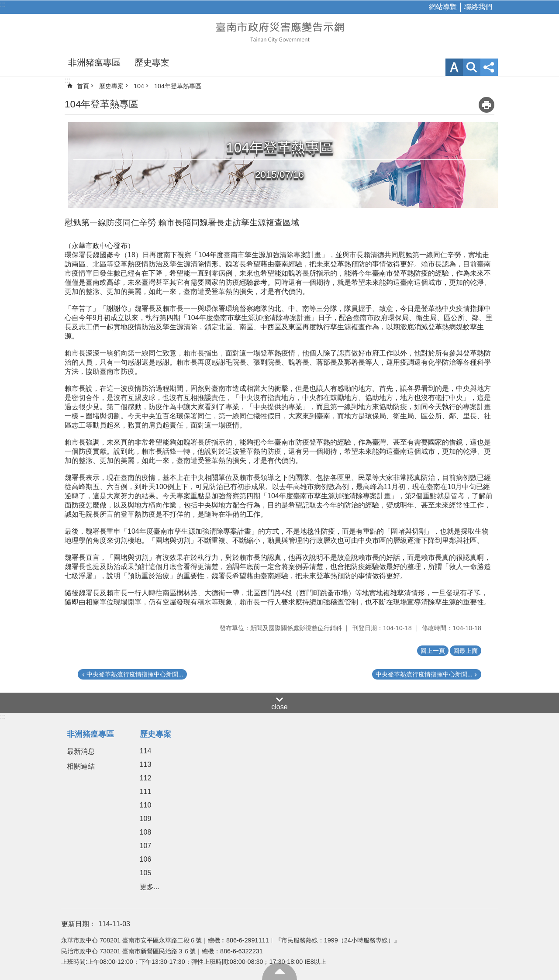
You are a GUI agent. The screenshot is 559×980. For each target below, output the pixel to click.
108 (146, 832)
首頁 (83, 86)
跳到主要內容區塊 (5, 5)
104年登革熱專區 (178, 86)
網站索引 (472, 67)
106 (146, 859)
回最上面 (279, 971)
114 (146, 751)
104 (139, 86)
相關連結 (81, 766)
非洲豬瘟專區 (94, 62)
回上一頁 (433, 651)
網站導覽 (443, 7)
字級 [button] (454, 67)
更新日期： (79, 924)
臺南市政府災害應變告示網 (279, 31)
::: (3, 4)
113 (146, 764)
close (279, 707)
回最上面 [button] (466, 651)
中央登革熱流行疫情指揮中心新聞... (135, 674)
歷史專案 (152, 62)
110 (146, 805)
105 (146, 873)
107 (146, 846)
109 (146, 819)
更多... (150, 887)
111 (146, 792)
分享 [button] (489, 67)
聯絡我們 (478, 7)
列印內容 (487, 105)
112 (146, 778)
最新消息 (81, 751)
